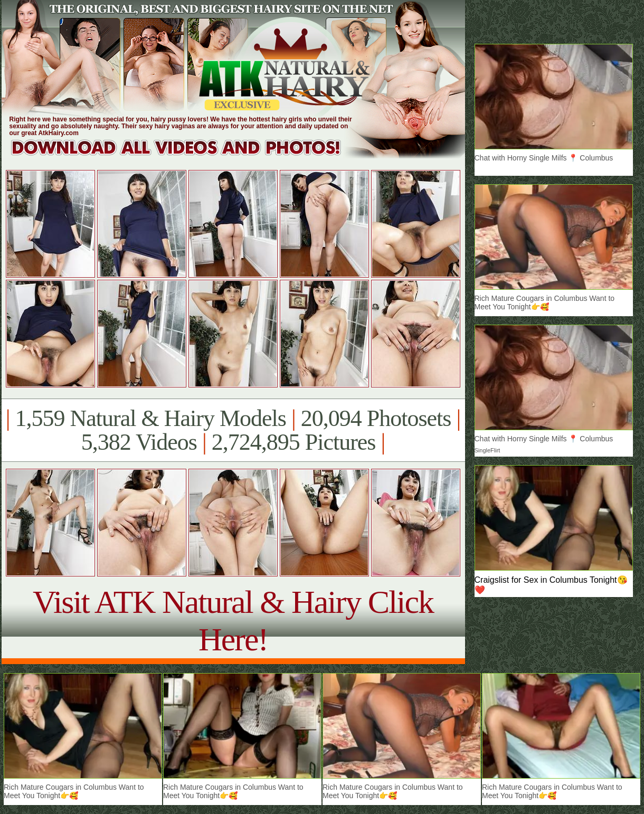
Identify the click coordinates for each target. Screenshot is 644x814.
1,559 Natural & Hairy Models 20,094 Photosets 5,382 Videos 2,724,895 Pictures (233, 430)
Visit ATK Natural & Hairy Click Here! (233, 621)
